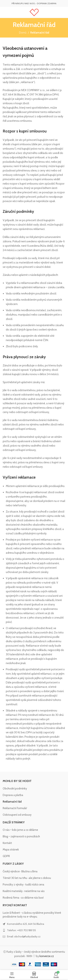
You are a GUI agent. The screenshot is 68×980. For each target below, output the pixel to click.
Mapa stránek (11, 850)
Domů (23, 33)
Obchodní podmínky (15, 789)
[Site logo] (34, 12)
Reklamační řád (12, 802)
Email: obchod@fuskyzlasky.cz (24, 936)
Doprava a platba (13, 795)
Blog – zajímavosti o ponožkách (21, 836)
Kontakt (7, 843)
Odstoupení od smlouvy (17, 815)
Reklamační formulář (15, 808)
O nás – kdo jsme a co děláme (20, 830)
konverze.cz (47, 956)
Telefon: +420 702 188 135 (21, 930)
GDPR (6, 856)
